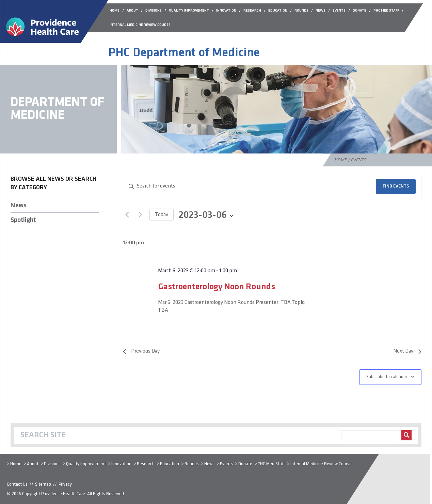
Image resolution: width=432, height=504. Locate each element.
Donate (245, 464)
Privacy (65, 484)
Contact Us (17, 484)
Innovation (121, 464)
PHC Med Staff (271, 464)
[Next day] (140, 215)
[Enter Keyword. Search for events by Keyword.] (250, 186)
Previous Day (141, 351)
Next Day (407, 351)
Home (341, 160)
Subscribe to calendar (387, 377)
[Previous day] (127, 215)
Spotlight (23, 220)
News (19, 206)
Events (226, 464)
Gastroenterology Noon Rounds (217, 287)
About (33, 464)
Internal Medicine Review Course (321, 464)
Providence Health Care (63, 494)
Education (170, 464)
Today (162, 215)
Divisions (52, 464)
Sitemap (43, 484)
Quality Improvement (86, 464)
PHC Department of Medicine (184, 53)
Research (146, 464)
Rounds (192, 464)
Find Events (396, 186)
